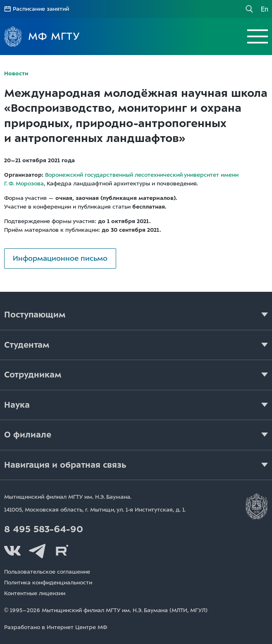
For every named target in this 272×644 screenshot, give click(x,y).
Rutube (62, 551)
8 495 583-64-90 (44, 529)
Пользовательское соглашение (47, 572)
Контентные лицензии (35, 593)
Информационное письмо (60, 258)
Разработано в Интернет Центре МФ (56, 627)
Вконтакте (12, 551)
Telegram (37, 551)
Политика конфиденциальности (48, 583)
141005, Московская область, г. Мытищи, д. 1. (95, 510)
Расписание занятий (41, 9)
